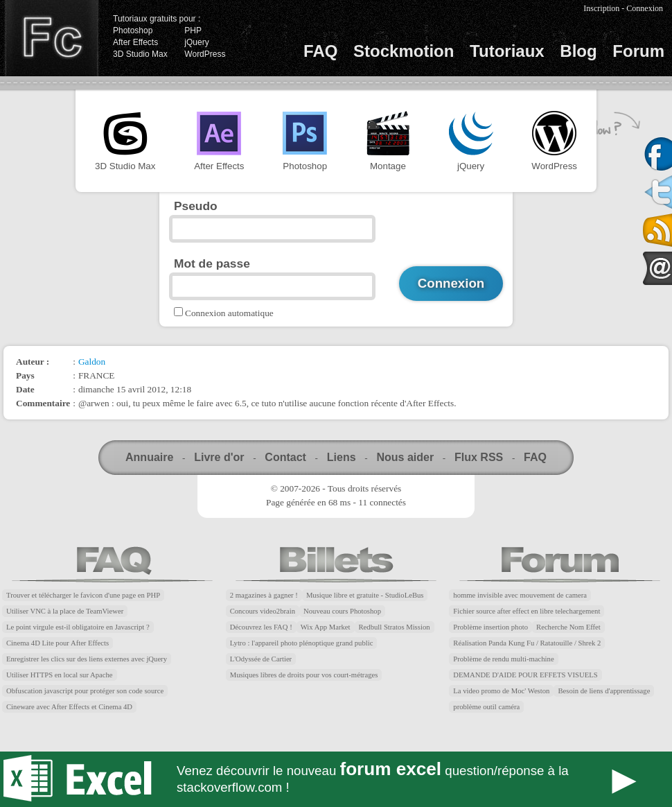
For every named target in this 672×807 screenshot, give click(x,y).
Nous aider (405, 457)
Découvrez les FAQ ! (261, 627)
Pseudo (196, 206)
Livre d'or (219, 457)
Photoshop (133, 31)
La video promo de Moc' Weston (501, 691)
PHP (193, 31)
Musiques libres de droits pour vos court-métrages (304, 675)
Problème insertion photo (490, 627)
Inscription (601, 8)
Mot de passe (212, 263)
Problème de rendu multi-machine (503, 659)
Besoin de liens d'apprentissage (604, 691)
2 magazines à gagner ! (264, 595)
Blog (578, 51)
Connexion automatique (229, 313)
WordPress (205, 54)
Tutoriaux (507, 51)
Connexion (645, 8)
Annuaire (149, 457)
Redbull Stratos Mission (395, 627)
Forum (638, 51)
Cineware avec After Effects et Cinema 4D (69, 707)
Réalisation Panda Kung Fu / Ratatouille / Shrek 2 (527, 643)
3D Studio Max (140, 54)
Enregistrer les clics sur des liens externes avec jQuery (87, 659)
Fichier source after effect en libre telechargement (527, 611)
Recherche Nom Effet (568, 627)
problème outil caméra (486, 707)
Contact (285, 457)
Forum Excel (336, 779)
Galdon (92, 362)
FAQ (320, 51)
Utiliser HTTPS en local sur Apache (60, 675)
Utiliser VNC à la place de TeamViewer (65, 611)
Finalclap (51, 38)
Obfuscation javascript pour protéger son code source (85, 691)
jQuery (196, 42)
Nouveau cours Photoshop (342, 611)
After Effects (135, 42)
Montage (388, 141)
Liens (342, 457)
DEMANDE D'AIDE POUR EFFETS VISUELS (525, 675)
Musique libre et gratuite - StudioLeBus (365, 595)
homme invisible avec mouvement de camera (520, 595)
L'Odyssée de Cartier (261, 659)
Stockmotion (404, 51)
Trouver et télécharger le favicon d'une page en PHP (83, 595)
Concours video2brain (263, 611)
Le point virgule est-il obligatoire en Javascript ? (78, 627)
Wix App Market (326, 627)
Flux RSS (479, 457)
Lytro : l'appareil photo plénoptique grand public (302, 643)
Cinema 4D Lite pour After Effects (58, 643)
